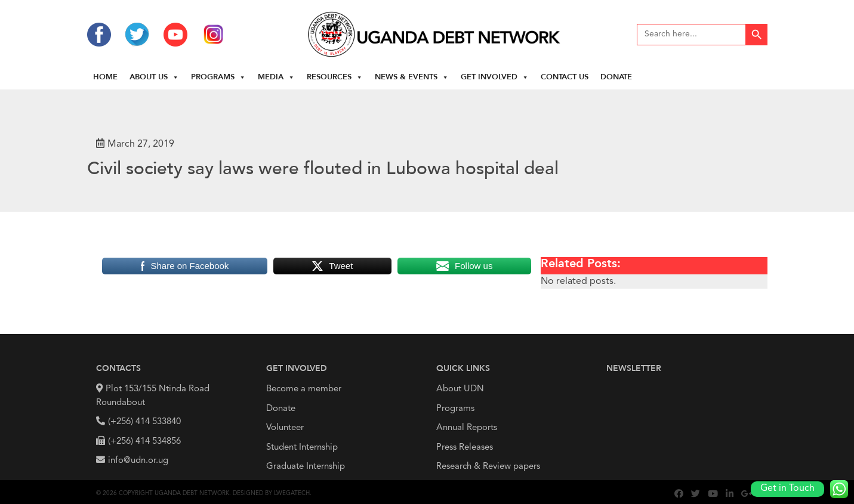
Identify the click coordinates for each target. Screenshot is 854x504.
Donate (616, 77)
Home (105, 77)
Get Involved (495, 77)
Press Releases (465, 448)
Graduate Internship (306, 467)
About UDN (460, 389)
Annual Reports (467, 428)
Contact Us (565, 77)
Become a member (304, 389)
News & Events (412, 77)
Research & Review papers (488, 467)
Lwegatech (292, 493)
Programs (218, 77)
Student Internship (302, 448)
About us (154, 77)
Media (276, 77)
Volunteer (285, 428)
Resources (335, 77)
